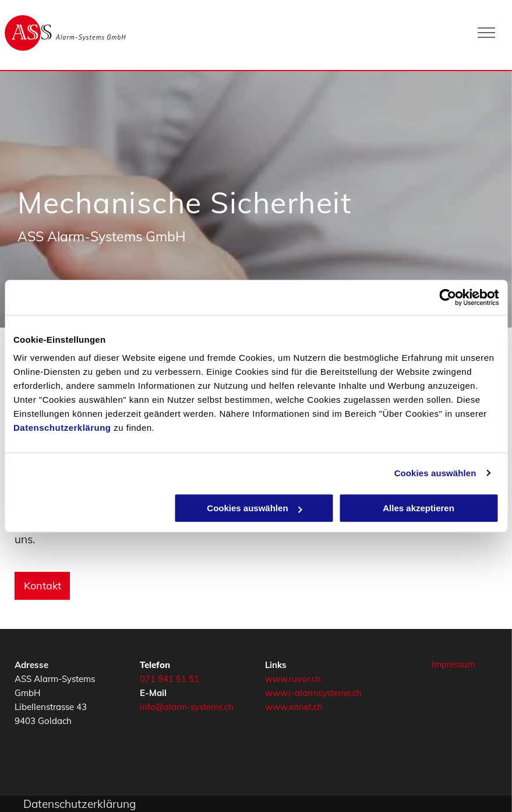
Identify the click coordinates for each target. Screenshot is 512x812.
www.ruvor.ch (293, 679)
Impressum (453, 664)
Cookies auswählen (435, 473)
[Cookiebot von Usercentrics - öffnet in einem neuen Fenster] (448, 297)
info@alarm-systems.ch (187, 707)
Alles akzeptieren (419, 508)
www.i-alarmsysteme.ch (313, 693)
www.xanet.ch (294, 707)
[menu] (486, 33)
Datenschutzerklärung (62, 428)
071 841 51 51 (170, 679)
